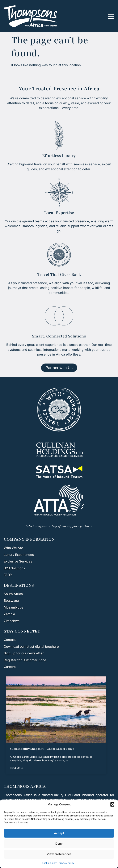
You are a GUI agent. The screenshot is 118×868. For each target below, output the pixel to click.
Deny (59, 844)
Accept (59, 833)
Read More (16, 768)
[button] (112, 804)
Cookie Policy (49, 863)
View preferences (59, 854)
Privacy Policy (66, 863)
